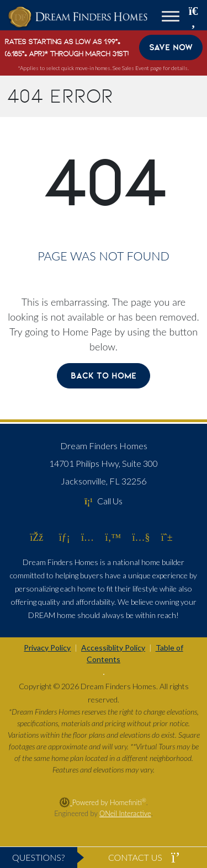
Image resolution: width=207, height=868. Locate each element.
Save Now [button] (171, 47)
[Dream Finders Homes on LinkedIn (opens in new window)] (65, 537)
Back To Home (104, 376)
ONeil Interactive (125, 813)
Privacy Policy (47, 648)
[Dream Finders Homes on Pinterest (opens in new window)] (167, 537)
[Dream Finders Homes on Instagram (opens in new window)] (87, 537)
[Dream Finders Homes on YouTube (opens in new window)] (141, 537)
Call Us (104, 501)
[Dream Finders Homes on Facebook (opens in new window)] (36, 537)
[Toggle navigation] (171, 18)
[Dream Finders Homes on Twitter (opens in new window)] (113, 537)
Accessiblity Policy (113, 648)
